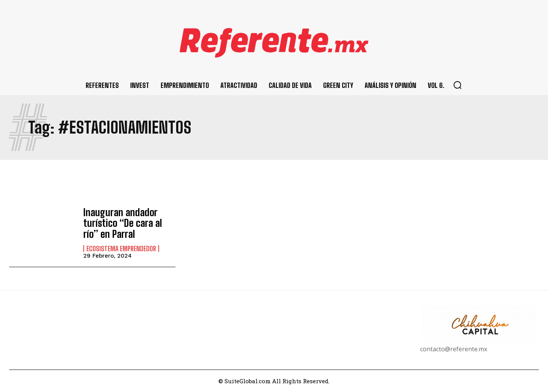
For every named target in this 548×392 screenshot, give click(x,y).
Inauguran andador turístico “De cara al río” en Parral (127, 223)
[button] (457, 85)
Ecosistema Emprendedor (121, 247)
